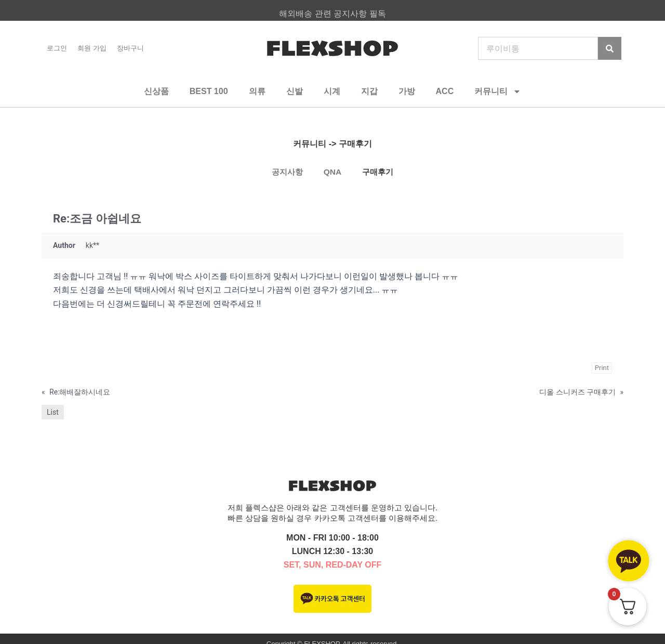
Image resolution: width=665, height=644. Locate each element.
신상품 (156, 91)
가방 (407, 91)
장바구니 (130, 48)
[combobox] (538, 48)
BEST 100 (209, 91)
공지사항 (286, 172)
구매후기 (379, 172)
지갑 (369, 91)
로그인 (57, 48)
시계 (332, 91)
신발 (295, 91)
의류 (257, 91)
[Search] (610, 48)
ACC (445, 91)
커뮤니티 (498, 91)
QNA (332, 172)
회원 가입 (92, 48)
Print (602, 368)
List (53, 412)
